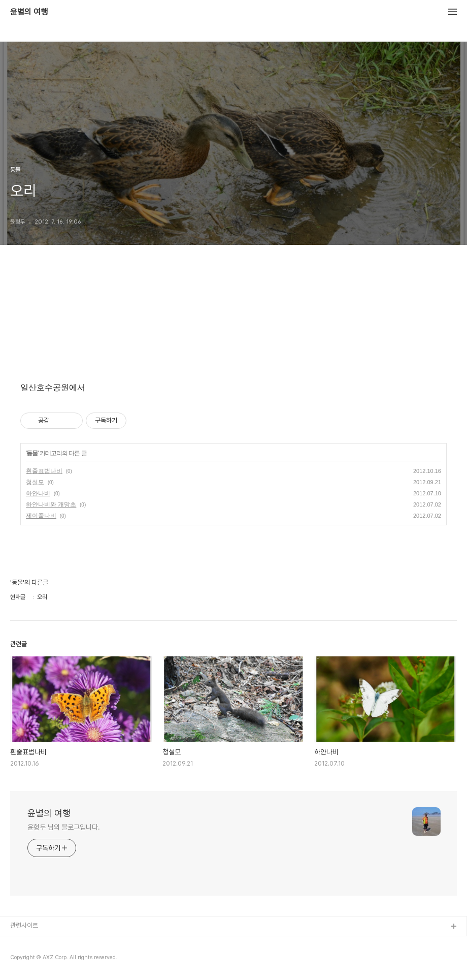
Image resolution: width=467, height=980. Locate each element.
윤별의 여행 (29, 12)
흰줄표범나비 (44, 471)
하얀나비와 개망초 (51, 504)
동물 (32, 453)
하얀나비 (38, 493)
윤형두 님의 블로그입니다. (64, 827)
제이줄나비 (41, 516)
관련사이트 (24, 925)
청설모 (35, 482)
